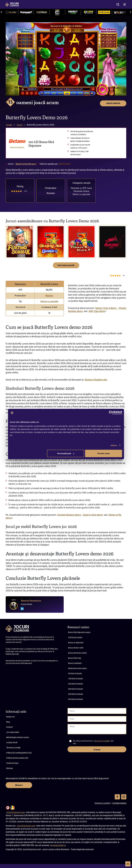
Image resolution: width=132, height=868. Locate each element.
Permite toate (104, 453)
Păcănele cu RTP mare (81, 188)
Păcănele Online (81, 191)
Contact (9, 727)
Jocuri (20, 125)
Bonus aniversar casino (77, 653)
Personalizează (66, 453)
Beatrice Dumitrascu (26, 164)
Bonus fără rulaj (74, 658)
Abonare (19, 785)
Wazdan (51, 193)
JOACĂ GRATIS (113, 27)
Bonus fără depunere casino (79, 632)
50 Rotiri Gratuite (75, 673)
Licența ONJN (12, 742)
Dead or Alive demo (93, 515)
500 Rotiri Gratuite (75, 699)
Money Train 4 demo (106, 308)
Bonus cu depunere (76, 643)
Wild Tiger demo (97, 311)
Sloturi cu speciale (81, 194)
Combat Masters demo (69, 515)
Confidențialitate (119, 803)
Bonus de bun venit (76, 648)
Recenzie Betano (17, 147)
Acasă (9, 125)
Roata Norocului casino (77, 668)
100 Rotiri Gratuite (75, 679)
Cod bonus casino (75, 637)
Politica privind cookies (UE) (17, 758)
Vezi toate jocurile (66, 265)
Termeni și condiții (13, 748)
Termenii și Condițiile (102, 741)
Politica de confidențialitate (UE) (19, 753)
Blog (8, 722)
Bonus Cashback (75, 663)
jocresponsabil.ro (58, 845)
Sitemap (9, 768)
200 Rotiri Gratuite (75, 684)
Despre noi (10, 717)
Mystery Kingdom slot (96, 380)
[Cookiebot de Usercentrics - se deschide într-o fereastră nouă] (111, 413)
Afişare (114, 445)
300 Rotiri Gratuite (75, 689)
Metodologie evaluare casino (18, 737)
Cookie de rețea (12, 763)
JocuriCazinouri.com (16, 812)
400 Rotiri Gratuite (75, 694)
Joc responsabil (13, 732)
